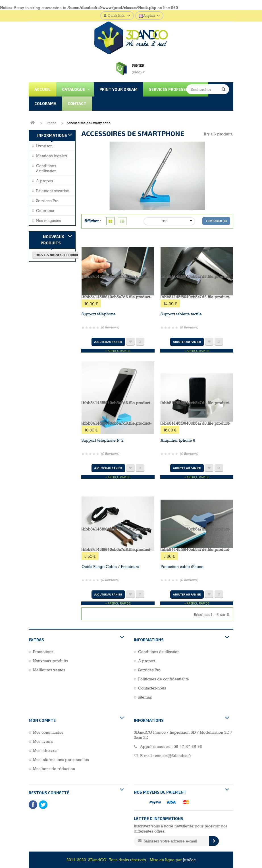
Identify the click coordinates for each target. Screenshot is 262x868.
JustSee (189, 860)
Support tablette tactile (181, 314)
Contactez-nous (152, 688)
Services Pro (47, 201)
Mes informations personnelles (61, 760)
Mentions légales (51, 156)
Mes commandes (48, 732)
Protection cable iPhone (182, 567)
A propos (44, 181)
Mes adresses (45, 750)
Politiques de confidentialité (164, 679)
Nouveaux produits (52, 240)
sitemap (145, 697)
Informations (52, 135)
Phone (52, 123)
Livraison (44, 146)
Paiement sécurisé (53, 191)
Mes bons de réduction (54, 769)
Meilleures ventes (49, 670)
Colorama (45, 211)
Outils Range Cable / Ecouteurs (110, 567)
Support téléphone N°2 (103, 440)
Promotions (43, 652)
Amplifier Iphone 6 (178, 440)
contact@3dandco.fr (173, 756)
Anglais (147, 16)
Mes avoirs (43, 741)
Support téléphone (99, 314)
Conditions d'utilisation (46, 168)
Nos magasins (48, 221)
